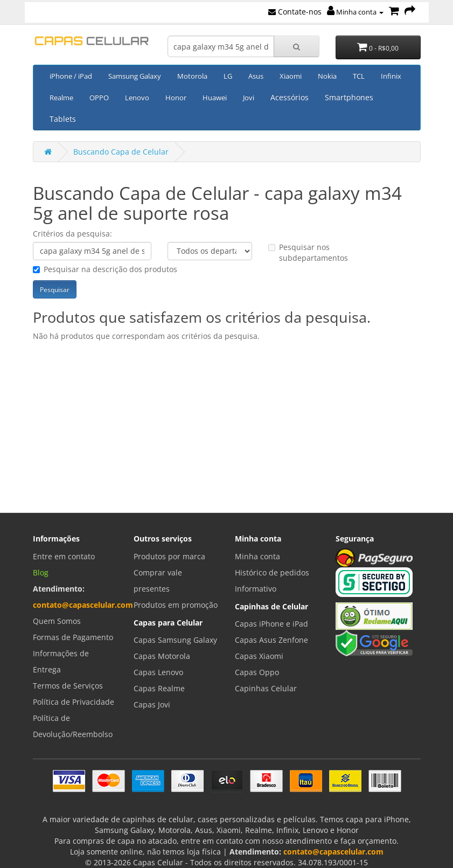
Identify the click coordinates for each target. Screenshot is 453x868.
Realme (61, 98)
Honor (176, 98)
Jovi (249, 98)
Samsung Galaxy (135, 76)
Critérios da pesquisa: (72, 234)
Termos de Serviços (68, 686)
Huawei (215, 98)
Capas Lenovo (158, 672)
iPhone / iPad (71, 76)
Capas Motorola (162, 656)
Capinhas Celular (266, 688)
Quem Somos (57, 621)
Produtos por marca (169, 556)
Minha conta (355, 12)
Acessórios (290, 97)
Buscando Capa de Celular (121, 152)
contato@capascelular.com (83, 605)
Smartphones (349, 97)
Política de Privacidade (74, 702)
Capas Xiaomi (259, 656)
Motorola (192, 76)
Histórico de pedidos (272, 572)
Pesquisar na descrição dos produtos (105, 269)
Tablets (63, 119)
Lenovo (137, 98)
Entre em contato (64, 556)
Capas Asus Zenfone (271, 640)
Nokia (327, 76)
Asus (256, 76)
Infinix (391, 76)
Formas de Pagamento (73, 637)
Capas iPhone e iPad (271, 624)
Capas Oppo (257, 672)
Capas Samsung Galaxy (175, 640)
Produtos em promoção (176, 605)
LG (228, 76)
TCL (359, 76)
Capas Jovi (152, 704)
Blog (41, 572)
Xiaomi (291, 76)
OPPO (99, 98)
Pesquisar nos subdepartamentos (308, 252)
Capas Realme (159, 688)
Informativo (256, 589)
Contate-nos (295, 12)
